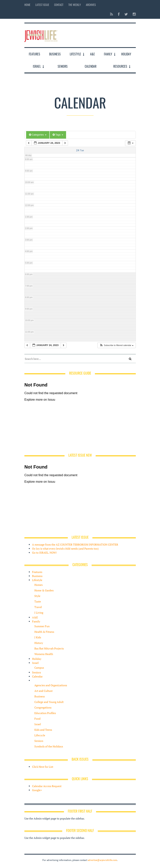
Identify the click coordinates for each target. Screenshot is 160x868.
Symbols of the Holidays (49, 746)
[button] (116, 345)
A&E (92, 54)
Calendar (91, 66)
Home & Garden (44, 590)
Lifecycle (40, 735)
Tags (58, 135)
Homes (39, 585)
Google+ (37, 790)
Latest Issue (42, 5)
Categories (38, 135)
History (39, 643)
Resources (120, 66)
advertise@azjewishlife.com (102, 860)
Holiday (126, 54)
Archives (91, 5)
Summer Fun (42, 626)
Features (34, 54)
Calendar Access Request (47, 786)
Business (55, 54)
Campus (39, 668)
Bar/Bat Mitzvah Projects (49, 648)
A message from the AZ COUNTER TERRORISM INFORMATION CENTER (75, 545)
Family (108, 54)
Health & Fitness (44, 632)
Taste (38, 601)
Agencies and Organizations (51, 685)
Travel (38, 607)
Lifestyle (75, 54)
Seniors (63, 66)
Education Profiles (45, 713)
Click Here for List (43, 767)
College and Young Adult (49, 702)
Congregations (43, 707)
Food (37, 719)
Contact (59, 5)
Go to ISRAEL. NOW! (44, 553)
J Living (39, 613)
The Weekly (75, 5)
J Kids (38, 637)
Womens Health (44, 654)
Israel (37, 66)
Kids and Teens (43, 730)
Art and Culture (44, 691)
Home (27, 5)
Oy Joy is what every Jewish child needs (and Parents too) (65, 549)
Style (37, 596)
